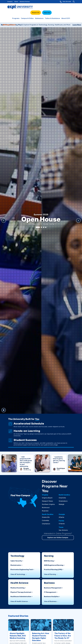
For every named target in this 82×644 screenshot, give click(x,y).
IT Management (50, 592)
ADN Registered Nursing (54, 565)
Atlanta (61, 517)
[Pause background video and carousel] (4, 410)
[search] (74, 2)
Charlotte (62, 498)
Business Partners (25, 2)
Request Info (36, 13)
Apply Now (47, 13)
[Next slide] (78, 221)
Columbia (45, 521)
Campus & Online (27, 19)
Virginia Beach (47, 498)
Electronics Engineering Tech (22, 570)
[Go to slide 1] (38, 227)
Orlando (62, 524)
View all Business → (51, 601)
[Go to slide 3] (44, 227)
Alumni (16, 2)
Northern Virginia (48, 504)
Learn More (77, 25)
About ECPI (66, 19)
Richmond (46, 508)
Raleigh (61, 504)
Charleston (46, 524)
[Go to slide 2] (42, 227)
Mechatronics (16, 565)
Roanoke (45, 511)
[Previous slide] (4, 221)
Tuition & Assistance (52, 19)
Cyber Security (16, 561)
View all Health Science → (20, 601)
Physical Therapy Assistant (21, 592)
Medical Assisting (17, 588)
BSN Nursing (49, 561)
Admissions (39, 19)
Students (10, 2)
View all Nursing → (51, 574)
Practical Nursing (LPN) (53, 570)
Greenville (46, 517)
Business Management (53, 588)
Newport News (47, 501)
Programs (16, 19)
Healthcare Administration (21, 597)
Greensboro (63, 501)
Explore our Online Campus (58, 538)
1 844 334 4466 (65, 2)
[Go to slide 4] (46, 227)
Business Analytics (51, 597)
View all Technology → (19, 574)
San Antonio (63, 530)
